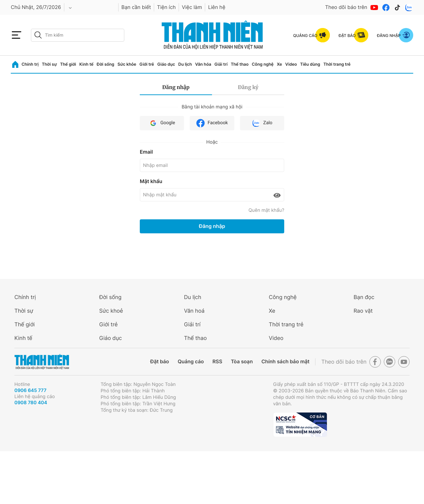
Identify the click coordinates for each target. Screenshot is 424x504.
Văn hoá (194, 311)
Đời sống (105, 64)
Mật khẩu (151, 181)
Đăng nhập (176, 87)
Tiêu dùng (310, 64)
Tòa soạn (242, 362)
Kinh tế (86, 64)
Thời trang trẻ (337, 64)
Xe (279, 64)
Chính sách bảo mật (285, 362)
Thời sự (49, 64)
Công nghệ (263, 64)
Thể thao (239, 64)
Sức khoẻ (111, 311)
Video (291, 64)
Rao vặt (363, 311)
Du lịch (185, 64)
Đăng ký (248, 87)
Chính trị (30, 64)
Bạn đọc (364, 297)
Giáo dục (166, 64)
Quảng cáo (191, 362)
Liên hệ (217, 7)
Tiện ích (166, 7)
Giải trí (221, 64)
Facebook (212, 123)
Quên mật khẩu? (266, 210)
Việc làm (192, 7)
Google (162, 123)
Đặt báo (160, 362)
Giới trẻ (147, 64)
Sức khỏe (127, 64)
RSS (217, 362)
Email (146, 152)
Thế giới (68, 64)
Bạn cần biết (136, 7)
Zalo (262, 123)
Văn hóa (203, 64)
